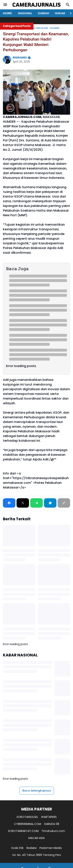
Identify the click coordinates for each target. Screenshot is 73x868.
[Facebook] (9, 503)
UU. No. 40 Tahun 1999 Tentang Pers (37, 855)
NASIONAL (25, 13)
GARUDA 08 (52, 824)
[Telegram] (36, 503)
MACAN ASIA (36, 838)
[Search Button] (68, 5)
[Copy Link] (64, 503)
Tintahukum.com (53, 831)
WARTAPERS (49, 817)
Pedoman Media (51, 848)
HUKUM (60, 13)
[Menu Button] (5, 5)
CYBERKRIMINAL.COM (28, 824)
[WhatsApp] (50, 503)
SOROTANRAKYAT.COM (23, 831)
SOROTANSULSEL (27, 817)
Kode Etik (18, 848)
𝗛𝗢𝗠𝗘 (8, 13)
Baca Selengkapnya (37, 791)
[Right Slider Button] (69, 13)
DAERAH (44, 13)
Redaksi (32, 848)
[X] (23, 503)
